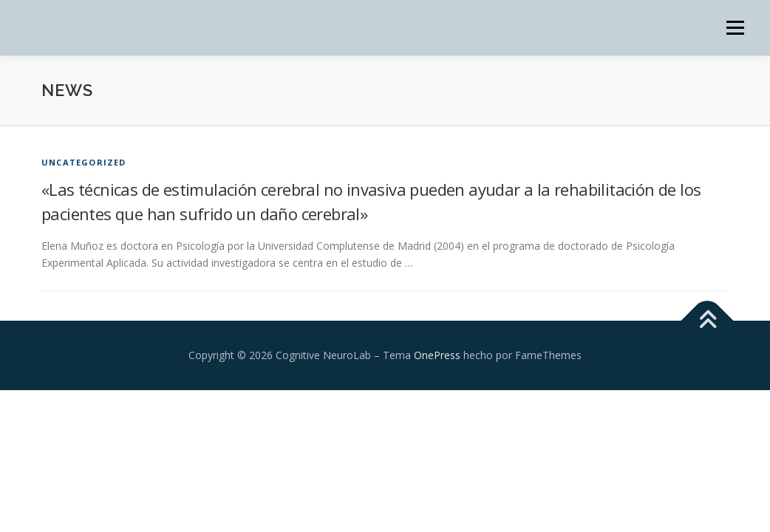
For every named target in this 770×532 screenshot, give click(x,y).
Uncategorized (84, 162)
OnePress (437, 355)
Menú (735, 28)
